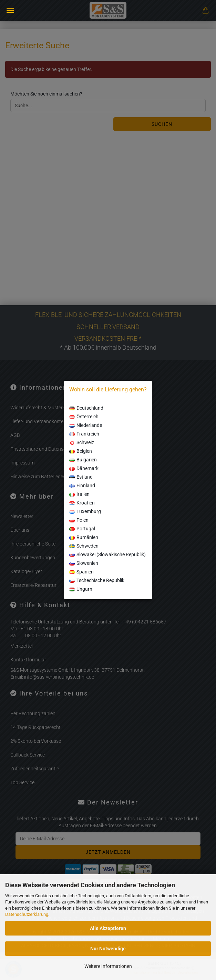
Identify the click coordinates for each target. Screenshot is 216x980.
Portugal (82, 529)
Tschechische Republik (97, 580)
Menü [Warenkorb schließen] (10, 10)
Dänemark (84, 468)
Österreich (84, 417)
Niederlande (86, 425)
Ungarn (81, 589)
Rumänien (84, 537)
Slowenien (84, 563)
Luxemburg (85, 511)
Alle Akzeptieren (108, 928)
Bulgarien (83, 460)
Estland (81, 477)
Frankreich (84, 434)
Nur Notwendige (108, 949)
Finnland (82, 486)
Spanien (81, 572)
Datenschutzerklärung (27, 914)
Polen (79, 520)
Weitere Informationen (108, 966)
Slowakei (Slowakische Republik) (107, 554)
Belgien (81, 451)
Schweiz (82, 442)
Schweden (84, 546)
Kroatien (82, 503)
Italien (79, 494)
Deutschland (86, 408)
